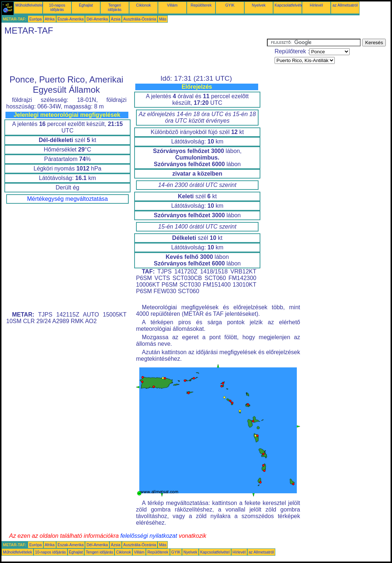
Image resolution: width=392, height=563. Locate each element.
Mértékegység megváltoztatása (67, 199)
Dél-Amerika (97, 19)
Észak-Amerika (71, 19)
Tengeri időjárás (115, 7)
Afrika (50, 19)
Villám (172, 5)
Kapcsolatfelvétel (289, 5)
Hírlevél (316, 5)
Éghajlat (86, 5)
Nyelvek (259, 5)
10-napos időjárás (57, 7)
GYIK (230, 5)
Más (163, 19)
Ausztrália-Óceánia (140, 19)
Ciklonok (143, 5)
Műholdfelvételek (30, 5)
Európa (35, 19)
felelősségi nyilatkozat (149, 536)
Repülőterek (201, 5)
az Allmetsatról (345, 5)
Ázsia (116, 19)
